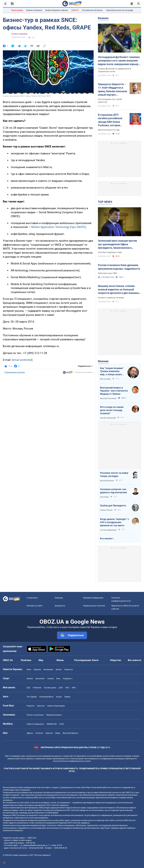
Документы (60, 606)
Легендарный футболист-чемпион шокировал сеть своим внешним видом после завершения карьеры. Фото (120, 61)
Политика (26, 660)
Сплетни (39, 733)
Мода (58, 733)
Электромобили (46, 697)
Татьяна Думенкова (108, 530)
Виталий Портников (108, 398)
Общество (116, 660)
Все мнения (106, 539)
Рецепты (31, 706)
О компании (32, 598)
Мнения (103, 361)
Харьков (37, 669)
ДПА (61, 688)
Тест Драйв (32, 697)
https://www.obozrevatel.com (98, 787)
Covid (61, 724)
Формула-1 (68, 679)
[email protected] (22, 360)
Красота (49, 733)
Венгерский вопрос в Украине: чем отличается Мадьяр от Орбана (114, 391)
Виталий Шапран (107, 481)
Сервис (67, 697)
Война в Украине (34, 10)
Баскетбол (40, 679)
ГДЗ (28, 688)
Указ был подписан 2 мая (110, 252)
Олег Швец (104, 497)
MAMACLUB (52, 724)
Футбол (30, 679)
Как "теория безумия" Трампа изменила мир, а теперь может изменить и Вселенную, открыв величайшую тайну (112, 371)
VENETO (75, 10)
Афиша (30, 733)
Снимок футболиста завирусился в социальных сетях (114, 70)
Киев (29, 669)
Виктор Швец (105, 379)
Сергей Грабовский (108, 418)
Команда (59, 598)
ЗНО (67, 688)
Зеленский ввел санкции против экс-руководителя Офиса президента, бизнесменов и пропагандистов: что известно (117, 244)
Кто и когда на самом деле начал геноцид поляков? (112, 410)
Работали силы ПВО (107, 273)
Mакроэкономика (54, 715)
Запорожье (48, 669)
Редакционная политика (15, 372)
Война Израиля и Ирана (57, 10)
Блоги (95, 660)
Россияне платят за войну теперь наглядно (114, 475)
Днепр (59, 669)
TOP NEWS (105, 202)
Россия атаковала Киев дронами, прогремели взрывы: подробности (119, 267)
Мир (41, 660)
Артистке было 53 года (109, 130)
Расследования (83, 660)
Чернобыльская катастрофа (119, 10)
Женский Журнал (70, 733)
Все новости (134, 660)
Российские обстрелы (92, 10)
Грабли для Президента (113, 506)
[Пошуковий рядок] (139, 4)
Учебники (37, 688)
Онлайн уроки (50, 688)
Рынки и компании (19, 34)
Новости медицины (35, 724)
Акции (59, 697)
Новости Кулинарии (56, 706)
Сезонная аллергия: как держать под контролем (113, 491)
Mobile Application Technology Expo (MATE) (59, 227)
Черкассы (68, 669)
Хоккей (51, 679)
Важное (103, 18)
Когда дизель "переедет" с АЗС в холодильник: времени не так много (114, 522)
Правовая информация (93, 598)
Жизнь (60, 660)
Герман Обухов (106, 510)
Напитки (41, 706)
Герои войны (17, 10)
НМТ (74, 688)
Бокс (58, 679)
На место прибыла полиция (111, 298)
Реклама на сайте (34, 606)
